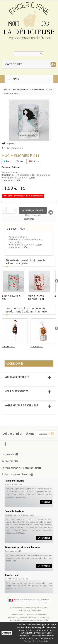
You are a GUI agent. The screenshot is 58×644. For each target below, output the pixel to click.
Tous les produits (20, 90)
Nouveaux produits (17, 377)
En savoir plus (16, 229)
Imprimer (11, 143)
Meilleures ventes (16, 391)
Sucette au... (9, 347)
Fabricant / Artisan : (11, 167)
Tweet (7, 161)
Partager (20, 161)
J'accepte (7, 633)
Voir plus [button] (46, 502)
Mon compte (10, 463)
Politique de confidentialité (36, 641)
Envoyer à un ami (15, 148)
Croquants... (37, 347)
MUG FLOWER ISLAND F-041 (36, 297)
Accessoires (38, 90)
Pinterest (34, 161)
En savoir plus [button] (44, 538)
